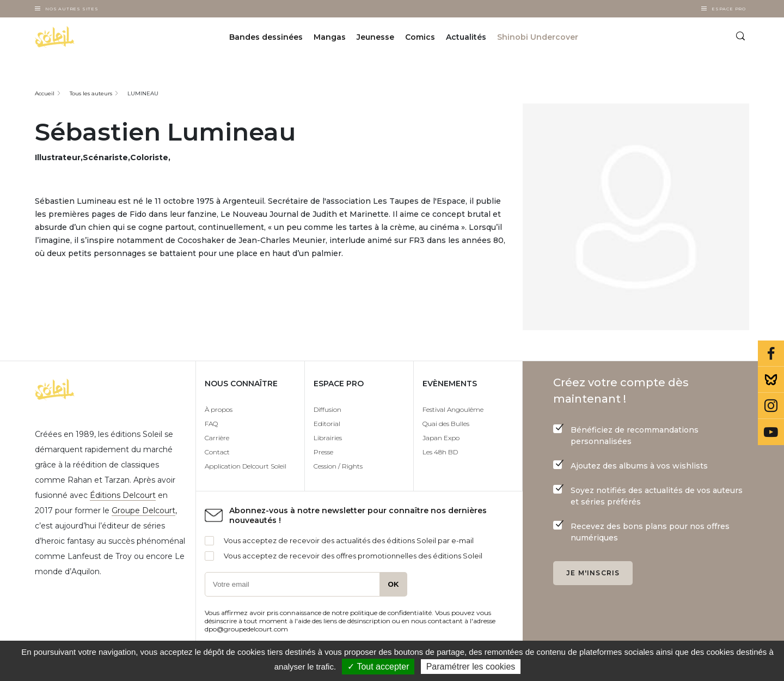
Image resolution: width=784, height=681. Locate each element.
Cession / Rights (338, 466)
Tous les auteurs (91, 93)
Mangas (330, 37)
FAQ (211, 424)
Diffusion (327, 409)
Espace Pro (729, 9)
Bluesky (771, 380)
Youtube (771, 432)
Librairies (328, 438)
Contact (217, 452)
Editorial (327, 424)
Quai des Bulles (446, 424)
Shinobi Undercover (538, 37)
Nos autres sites (72, 9)
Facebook (771, 354)
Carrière (217, 438)
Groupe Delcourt (143, 510)
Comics (420, 37)
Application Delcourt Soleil (246, 466)
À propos (219, 409)
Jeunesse (375, 37)
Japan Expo (441, 438)
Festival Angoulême (453, 409)
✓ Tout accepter (378, 667)
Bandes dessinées (266, 37)
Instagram (771, 406)
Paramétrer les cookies (471, 667)
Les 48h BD (440, 452)
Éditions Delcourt (123, 495)
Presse (323, 452)
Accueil (45, 93)
